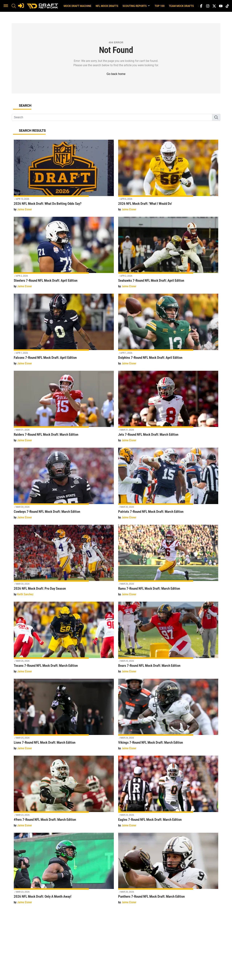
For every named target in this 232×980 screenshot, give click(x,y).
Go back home (116, 74)
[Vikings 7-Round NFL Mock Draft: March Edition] (168, 717)
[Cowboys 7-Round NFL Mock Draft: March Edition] (64, 485)
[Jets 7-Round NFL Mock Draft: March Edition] (168, 409)
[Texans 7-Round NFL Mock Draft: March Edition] (64, 639)
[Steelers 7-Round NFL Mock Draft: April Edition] (64, 255)
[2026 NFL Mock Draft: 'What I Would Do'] (168, 177)
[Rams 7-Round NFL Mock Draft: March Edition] (168, 563)
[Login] (21, 6)
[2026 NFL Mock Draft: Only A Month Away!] (64, 871)
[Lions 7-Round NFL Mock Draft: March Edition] (64, 717)
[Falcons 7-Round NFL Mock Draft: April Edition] (64, 331)
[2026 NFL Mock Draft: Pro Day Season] (64, 563)
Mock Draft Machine (77, 6)
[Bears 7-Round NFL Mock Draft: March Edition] (168, 639)
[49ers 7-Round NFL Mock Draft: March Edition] (64, 793)
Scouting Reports (136, 6)
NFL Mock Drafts (107, 6)
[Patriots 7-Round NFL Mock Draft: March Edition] (168, 485)
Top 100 (160, 6)
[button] (6, 6)
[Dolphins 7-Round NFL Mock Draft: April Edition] (168, 331)
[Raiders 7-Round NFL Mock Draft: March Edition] (64, 409)
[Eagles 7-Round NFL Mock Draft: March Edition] (168, 793)
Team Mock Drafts (181, 6)
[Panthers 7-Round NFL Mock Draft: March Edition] (168, 871)
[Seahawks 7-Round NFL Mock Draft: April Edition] (168, 255)
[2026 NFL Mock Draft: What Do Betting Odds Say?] (64, 177)
